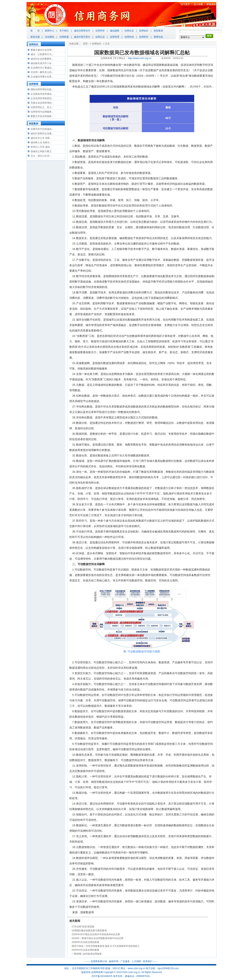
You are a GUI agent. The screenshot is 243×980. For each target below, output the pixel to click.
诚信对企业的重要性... (42, 59)
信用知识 (144, 31)
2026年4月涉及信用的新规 (85, 950)
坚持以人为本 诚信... (41, 147)
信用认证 (100, 37)
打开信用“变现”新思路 (83, 927)
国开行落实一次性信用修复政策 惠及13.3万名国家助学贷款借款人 (106, 946)
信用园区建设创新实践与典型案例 (89, 931)
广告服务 (125, 961)
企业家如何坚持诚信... (42, 94)
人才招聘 (136, 961)
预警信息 (158, 37)
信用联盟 (64, 37)
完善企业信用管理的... (42, 103)
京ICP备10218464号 (102, 976)
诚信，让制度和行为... (42, 54)
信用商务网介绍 (99, 961)
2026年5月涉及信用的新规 (85, 942)
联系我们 (148, 961)
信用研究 (144, 37)
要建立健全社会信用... (42, 50)
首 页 (35, 31)
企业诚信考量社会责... (42, 77)
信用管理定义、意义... (42, 107)
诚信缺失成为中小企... (42, 63)
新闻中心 (50, 31)
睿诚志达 (130, 976)
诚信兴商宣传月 (82, 31)
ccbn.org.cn (134, 972)
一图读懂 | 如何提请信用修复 (87, 954)
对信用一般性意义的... (42, 72)
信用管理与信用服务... (42, 112)
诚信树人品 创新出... (41, 142)
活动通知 (50, 37)
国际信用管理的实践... (42, 89)
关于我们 (64, 31)
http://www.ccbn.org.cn (140, 58)
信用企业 (129, 31)
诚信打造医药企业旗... (42, 134)
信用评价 (100, 31)
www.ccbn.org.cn (136, 968)
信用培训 (129, 37)
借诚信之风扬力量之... (42, 151)
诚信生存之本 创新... (41, 138)
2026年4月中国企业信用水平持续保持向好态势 (96, 934)
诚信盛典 (115, 31)
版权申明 (114, 961)
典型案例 (158, 31)
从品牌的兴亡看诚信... (42, 68)
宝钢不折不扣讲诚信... (42, 129)
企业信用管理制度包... (42, 98)
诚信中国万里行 (82, 37)
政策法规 (35, 37)
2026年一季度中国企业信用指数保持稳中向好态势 (98, 938)
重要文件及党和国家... (42, 116)
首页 (85, 44)
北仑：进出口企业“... (41, 156)
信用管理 (115, 37)
